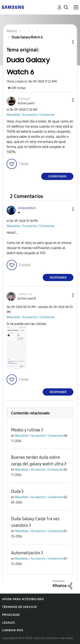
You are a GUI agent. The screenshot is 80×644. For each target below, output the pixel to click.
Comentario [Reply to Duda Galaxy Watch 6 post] (57, 176)
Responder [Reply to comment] (58, 278)
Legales (9, 623)
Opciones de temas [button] (66, 42)
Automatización (26, 553)
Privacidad (11, 615)
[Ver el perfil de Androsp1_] (25, 99)
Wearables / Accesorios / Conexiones (31, 115)
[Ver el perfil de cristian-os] (25, 294)
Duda (16, 491)
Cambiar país (13, 630)
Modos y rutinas (26, 430)
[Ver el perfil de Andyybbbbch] (27, 208)
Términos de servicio (20, 607)
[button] (66, 100)
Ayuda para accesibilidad (23, 599)
